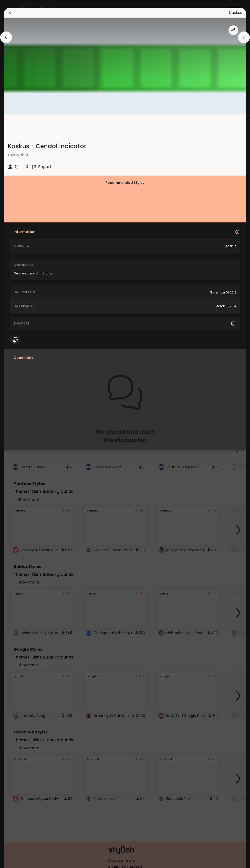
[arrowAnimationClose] (6, 37)
